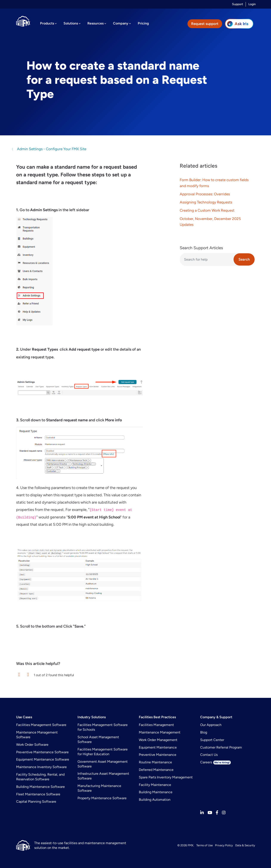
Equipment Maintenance (158, 747)
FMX (190, 845)
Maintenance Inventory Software (41, 767)
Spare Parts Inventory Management (166, 777)
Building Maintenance (156, 792)
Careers (216, 762)
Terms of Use (204, 845)
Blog (204, 732)
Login (252, 4)
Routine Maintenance (155, 762)
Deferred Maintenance (156, 770)
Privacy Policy (224, 845)
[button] (19, 675)
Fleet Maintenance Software (38, 794)
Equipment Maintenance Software (43, 759)
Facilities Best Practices (157, 717)
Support (238, 4)
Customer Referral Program (221, 747)
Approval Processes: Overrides (205, 194)
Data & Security (245, 845)
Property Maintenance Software (102, 798)
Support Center (212, 740)
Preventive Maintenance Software (42, 752)
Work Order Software (32, 745)
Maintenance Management (160, 732)
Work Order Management (158, 740)
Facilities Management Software (41, 725)
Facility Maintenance (155, 785)
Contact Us (209, 755)
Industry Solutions (92, 717)
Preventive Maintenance (158, 755)
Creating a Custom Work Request (207, 210)
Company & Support (216, 717)
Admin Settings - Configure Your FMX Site (51, 149)
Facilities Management (156, 725)
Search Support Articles (201, 248)
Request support (205, 24)
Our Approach (211, 725)
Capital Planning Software (36, 802)
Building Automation (155, 800)
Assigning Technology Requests (206, 202)
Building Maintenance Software (40, 787)
